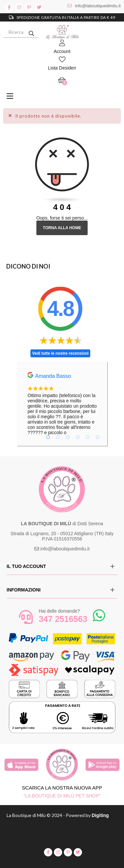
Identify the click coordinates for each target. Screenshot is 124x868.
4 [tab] (78, 437)
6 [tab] (98, 437)
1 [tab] (48, 437)
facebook (9, 7)
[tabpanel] (62, 404)
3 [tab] (68, 437)
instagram (19, 7)
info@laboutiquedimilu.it (98, 6)
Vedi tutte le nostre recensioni (60, 353)
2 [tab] (58, 437)
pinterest (29, 7)
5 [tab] (88, 437)
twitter (39, 7)
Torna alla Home (62, 228)
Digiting (100, 815)
